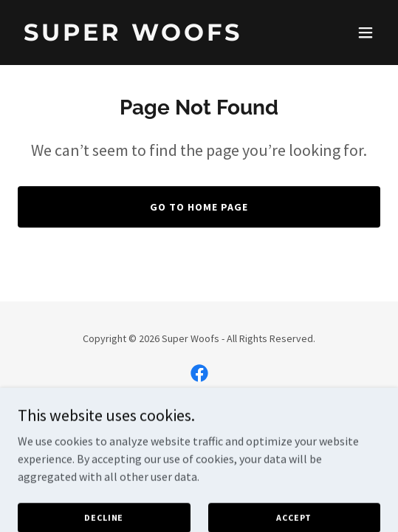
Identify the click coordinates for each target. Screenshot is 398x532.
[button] (366, 33)
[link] (145, 36)
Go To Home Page (199, 207)
